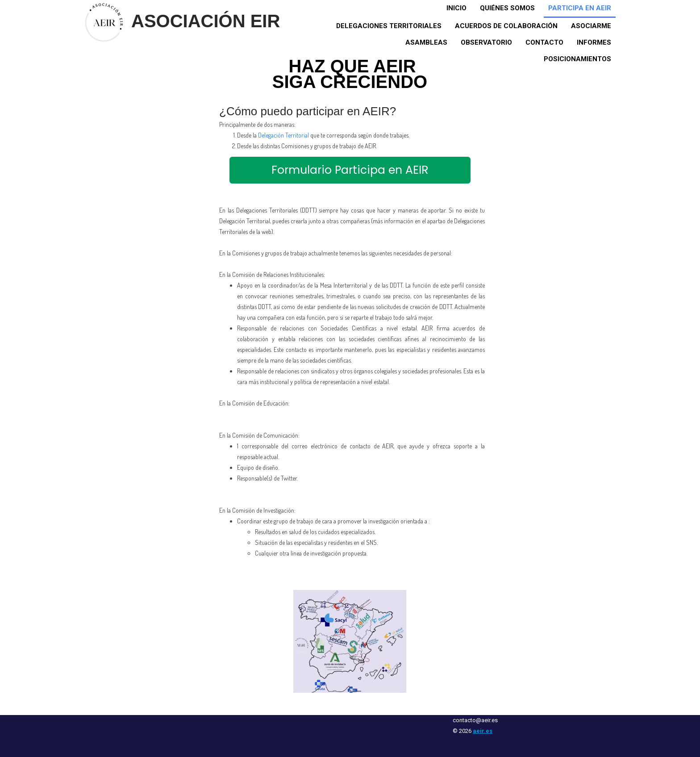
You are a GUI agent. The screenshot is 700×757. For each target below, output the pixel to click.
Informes (594, 42)
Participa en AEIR (580, 8)
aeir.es (483, 731)
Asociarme (591, 26)
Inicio (456, 8)
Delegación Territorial (283, 135)
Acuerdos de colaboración (506, 26)
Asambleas (426, 42)
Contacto (544, 42)
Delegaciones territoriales (389, 26)
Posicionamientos (577, 59)
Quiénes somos (507, 8)
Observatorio (486, 42)
